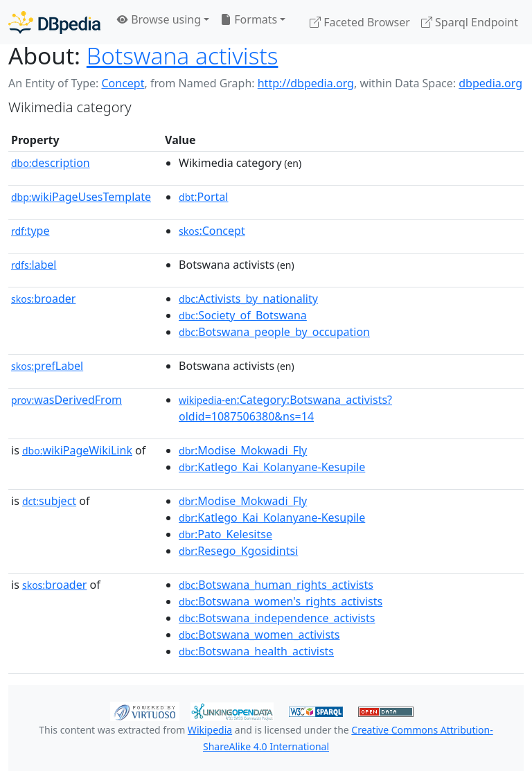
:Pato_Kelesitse (225, 534)
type (30, 231)
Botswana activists (183, 55)
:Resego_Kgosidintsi (238, 551)
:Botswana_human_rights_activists (276, 585)
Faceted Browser (360, 22)
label (34, 265)
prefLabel (47, 366)
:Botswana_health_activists (256, 651)
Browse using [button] (159, 19)
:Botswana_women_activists (259, 635)
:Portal (203, 197)
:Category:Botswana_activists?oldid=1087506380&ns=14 (285, 408)
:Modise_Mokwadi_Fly (243, 450)
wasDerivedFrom (66, 400)
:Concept (212, 231)
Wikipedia (210, 730)
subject (49, 501)
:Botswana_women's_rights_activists (281, 601)
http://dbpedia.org (306, 83)
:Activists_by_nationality (248, 299)
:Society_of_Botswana (243, 315)
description (51, 163)
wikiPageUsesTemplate (81, 197)
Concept (123, 83)
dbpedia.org (490, 83)
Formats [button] (249, 19)
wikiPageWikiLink (77, 450)
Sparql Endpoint (470, 22)
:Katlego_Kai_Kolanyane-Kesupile (272, 467)
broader (43, 299)
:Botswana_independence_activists (277, 618)
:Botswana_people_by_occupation (274, 332)
